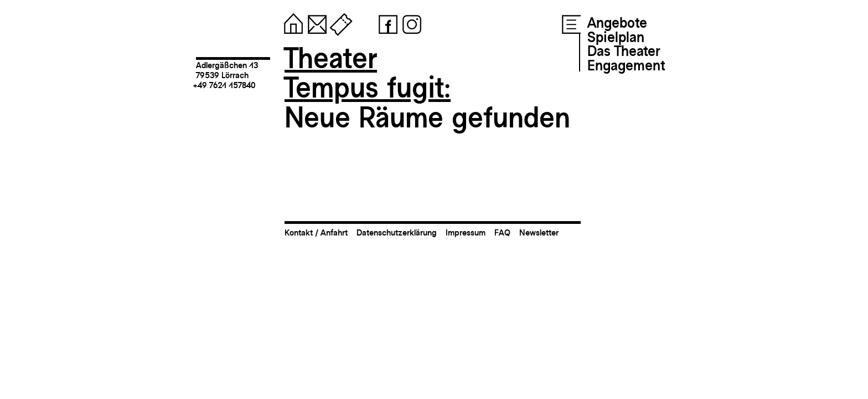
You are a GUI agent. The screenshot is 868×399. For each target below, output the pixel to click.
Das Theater (624, 51)
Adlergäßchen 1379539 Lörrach (227, 70)
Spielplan (616, 37)
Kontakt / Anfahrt (316, 232)
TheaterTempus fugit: (368, 73)
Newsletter (539, 232)
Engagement (626, 65)
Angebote (617, 23)
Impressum (466, 232)
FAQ (502, 232)
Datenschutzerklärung (397, 232)
